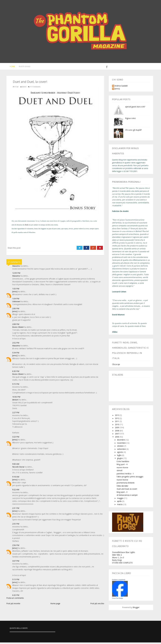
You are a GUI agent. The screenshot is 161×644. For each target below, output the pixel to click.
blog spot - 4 (122, 466)
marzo (120, 506)
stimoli (119, 472)
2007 (117, 435)
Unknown (16, 303)
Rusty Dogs (23, 67)
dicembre (121, 441)
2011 (117, 423)
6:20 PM (16, 597)
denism (15, 401)
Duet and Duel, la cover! (127, 490)
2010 (117, 426)
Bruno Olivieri (18, 329)
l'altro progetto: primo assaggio (130, 478)
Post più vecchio (97, 605)
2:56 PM (16, 547)
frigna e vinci (130, 120)
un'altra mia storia (52, 226)
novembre (122, 444)
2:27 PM (16, 414)
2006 (117, 438)
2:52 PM (16, 344)
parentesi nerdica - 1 (125, 475)
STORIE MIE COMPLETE (122, 564)
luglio (120, 457)
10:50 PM (16, 398)
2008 (117, 432)
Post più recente (13, 605)
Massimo (32, 234)
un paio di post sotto (54, 230)
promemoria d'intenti (126, 484)
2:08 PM (16, 326)
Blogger (136, 609)
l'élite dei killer (122, 487)
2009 (117, 429)
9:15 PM (16, 386)
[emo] (15, 293)
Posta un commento (15, 600)
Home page (55, 605)
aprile (120, 503)
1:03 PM (16, 290)
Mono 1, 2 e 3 (118, 559)
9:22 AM (16, 491)
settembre (122, 451)
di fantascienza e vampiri (127, 497)
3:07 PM (16, 562)
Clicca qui (116, 366)
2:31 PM (16, 510)
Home (10, 67)
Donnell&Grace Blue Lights (124, 554)
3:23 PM (16, 438)
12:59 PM (16, 275)
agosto (120, 454)
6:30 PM (16, 373)
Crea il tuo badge (118, 600)
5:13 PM (16, 581)
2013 (117, 417)
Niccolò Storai (18, 468)
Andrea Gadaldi (121, 87)
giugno (120, 460)
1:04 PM (16, 300)
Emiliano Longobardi (119, 581)
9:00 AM (16, 465)
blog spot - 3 (122, 494)
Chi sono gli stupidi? (133, 131)
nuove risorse (122, 469)
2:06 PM (16, 310)
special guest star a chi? (135, 108)
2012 (117, 420)
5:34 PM (16, 354)
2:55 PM (16, 525)
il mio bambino (123, 463)
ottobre (121, 447)
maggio (121, 500)
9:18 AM (16, 478)
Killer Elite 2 (117, 556)
